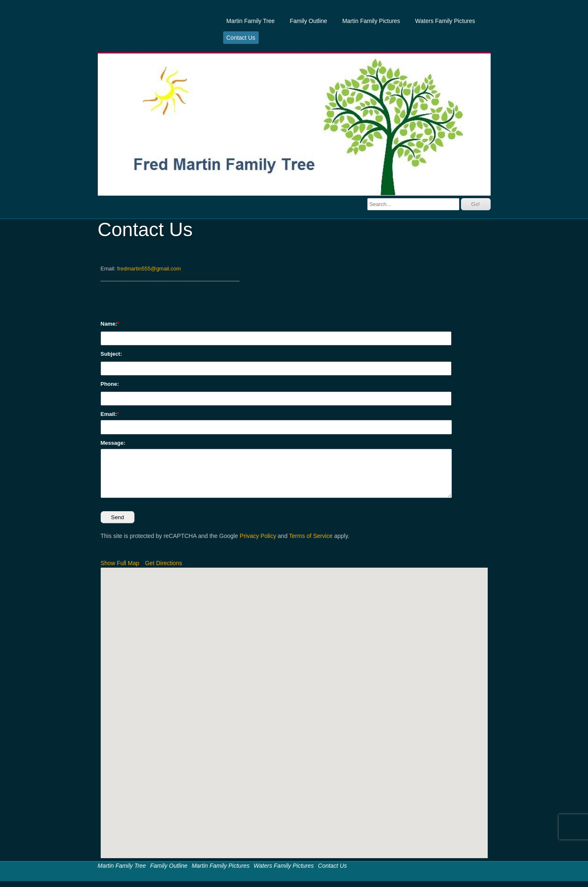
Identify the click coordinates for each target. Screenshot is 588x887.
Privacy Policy (258, 536)
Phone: (110, 384)
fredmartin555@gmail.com (149, 269)
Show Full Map (120, 563)
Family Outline (308, 21)
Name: (109, 324)
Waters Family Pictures (445, 21)
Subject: (111, 354)
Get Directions (164, 563)
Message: (113, 443)
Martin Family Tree (251, 21)
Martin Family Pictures (371, 21)
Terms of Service (311, 536)
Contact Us (241, 38)
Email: (109, 414)
